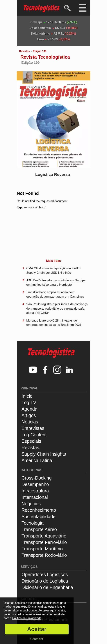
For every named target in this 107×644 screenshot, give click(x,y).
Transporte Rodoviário (44, 555)
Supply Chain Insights (44, 454)
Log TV (29, 402)
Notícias (30, 422)
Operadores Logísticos (45, 574)
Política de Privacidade (27, 618)
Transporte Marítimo (42, 549)
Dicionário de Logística (45, 581)
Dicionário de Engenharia (47, 587)
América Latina (37, 460)
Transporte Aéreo (39, 529)
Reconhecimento (39, 510)
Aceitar (37, 629)
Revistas (24, 51)
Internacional (35, 497)
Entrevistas (33, 428)
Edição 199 (40, 51)
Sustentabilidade (39, 517)
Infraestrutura (35, 491)
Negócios (31, 504)
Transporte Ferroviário (44, 542)
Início (27, 396)
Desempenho (35, 484)
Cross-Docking (37, 478)
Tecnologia (33, 523)
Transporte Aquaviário (44, 536)
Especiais (31, 441)
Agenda (29, 409)
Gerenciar (37, 639)
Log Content (34, 435)
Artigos (29, 415)
